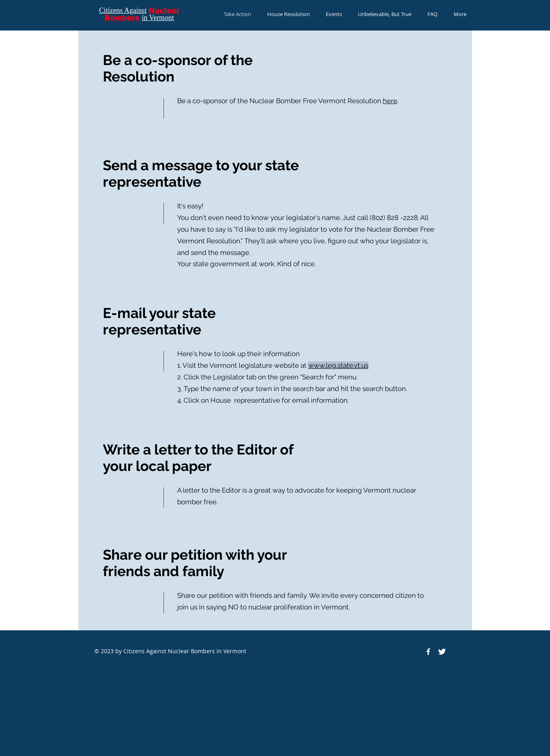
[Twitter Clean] (442, 652)
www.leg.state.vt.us (338, 365)
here (390, 101)
